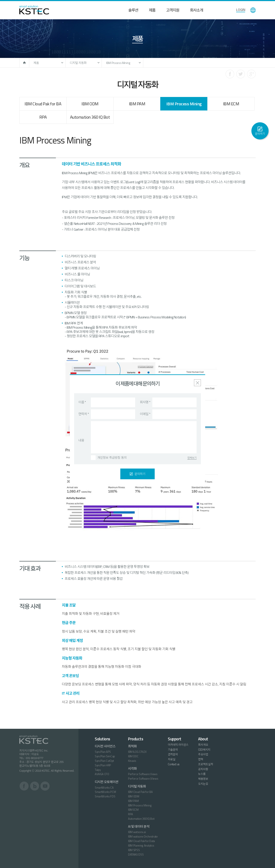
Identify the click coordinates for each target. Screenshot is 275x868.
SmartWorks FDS (105, 796)
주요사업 (203, 754)
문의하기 (260, 134)
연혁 (201, 759)
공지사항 (203, 769)
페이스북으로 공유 (230, 74)
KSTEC (34, 10)
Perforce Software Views (143, 774)
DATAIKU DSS (136, 854)
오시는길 (203, 784)
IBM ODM (90, 104)
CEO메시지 (204, 750)
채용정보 (203, 779)
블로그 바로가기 (35, 786)
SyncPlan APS (103, 752)
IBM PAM (137, 104)
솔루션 (133, 10)
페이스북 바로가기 (24, 786)
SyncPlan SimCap (105, 756)
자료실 (172, 759)
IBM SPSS (134, 850)
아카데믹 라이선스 (178, 745)
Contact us (174, 764)
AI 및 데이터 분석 (139, 826)
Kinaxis (132, 761)
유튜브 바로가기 (45, 786)
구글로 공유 (251, 74)
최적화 (132, 746)
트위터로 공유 (241, 74)
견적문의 (173, 754)
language (253, 10)
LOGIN (241, 10)
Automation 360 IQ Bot (90, 117)
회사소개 (196, 10)
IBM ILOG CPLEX (137, 752)
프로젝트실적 (206, 764)
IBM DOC (133, 756)
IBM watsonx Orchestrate (143, 836)
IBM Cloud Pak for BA (43, 104)
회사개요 (203, 745)
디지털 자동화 (78, 63)
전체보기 (192, 458)
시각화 (132, 769)
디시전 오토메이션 (107, 782)
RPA (43, 117)
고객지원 (173, 10)
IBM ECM (231, 104)
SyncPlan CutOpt (104, 761)
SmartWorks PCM (105, 792)
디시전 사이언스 (105, 746)
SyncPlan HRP (103, 765)
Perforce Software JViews (143, 779)
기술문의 (173, 750)
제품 (152, 10)
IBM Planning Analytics (141, 845)
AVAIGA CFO (102, 774)
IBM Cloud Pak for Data (141, 841)
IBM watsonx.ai (137, 832)
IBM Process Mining (118, 63)
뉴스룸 (202, 774)
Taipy (98, 770)
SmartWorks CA (104, 788)
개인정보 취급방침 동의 (112, 458)
